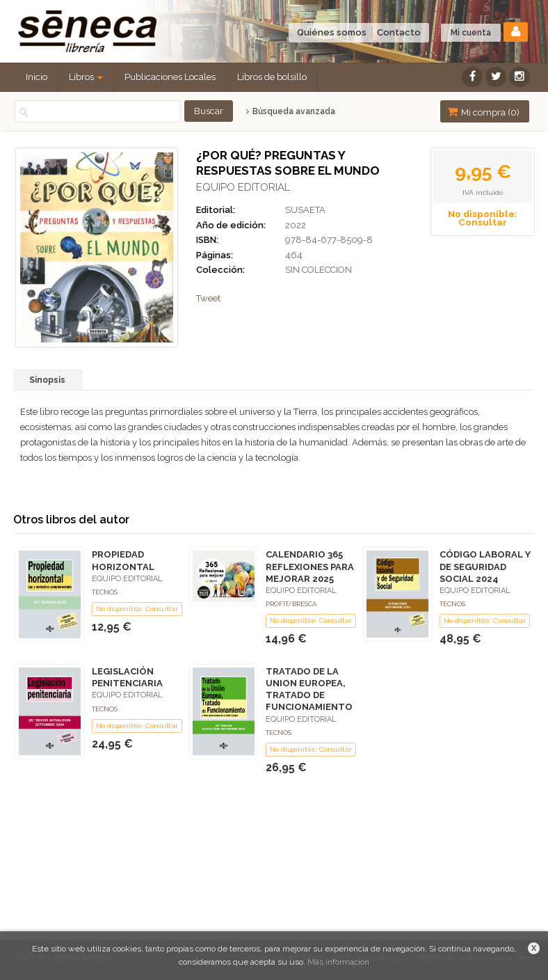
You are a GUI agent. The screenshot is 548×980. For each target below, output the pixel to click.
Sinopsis (47, 380)
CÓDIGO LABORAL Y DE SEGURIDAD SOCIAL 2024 (485, 566)
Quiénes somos (332, 32)
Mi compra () (483, 112)
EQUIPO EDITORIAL (243, 187)
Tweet (208, 298)
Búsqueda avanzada (290, 111)
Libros (86, 77)
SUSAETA (305, 210)
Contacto (399, 32)
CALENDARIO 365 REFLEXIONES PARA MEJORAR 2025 (310, 566)
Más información (338, 962)
